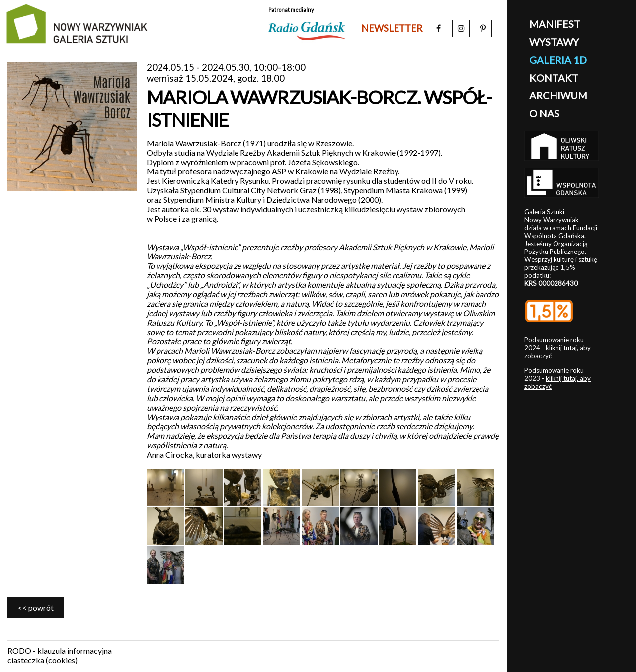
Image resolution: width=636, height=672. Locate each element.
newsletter (392, 28)
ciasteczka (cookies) (42, 660)
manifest (555, 24)
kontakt (554, 78)
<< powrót (36, 608)
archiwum (558, 95)
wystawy (554, 42)
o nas (544, 113)
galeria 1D (558, 60)
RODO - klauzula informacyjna (60, 650)
